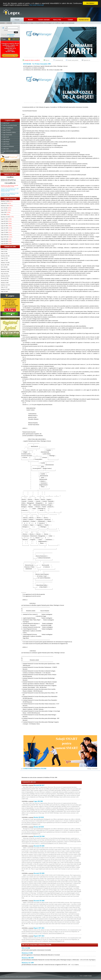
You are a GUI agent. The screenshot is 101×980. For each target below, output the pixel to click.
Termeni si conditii (14, 976)
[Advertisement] (10, 88)
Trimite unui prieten (73, 60)
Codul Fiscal (6, 123)
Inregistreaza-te (11, 34)
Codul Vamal (6, 144)
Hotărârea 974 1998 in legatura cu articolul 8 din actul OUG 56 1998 (8, 180)
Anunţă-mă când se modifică (32, 60)
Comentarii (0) (59, 60)
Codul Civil (6, 137)
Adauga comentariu (92, 769)
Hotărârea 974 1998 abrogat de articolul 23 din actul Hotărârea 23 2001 (9, 186)
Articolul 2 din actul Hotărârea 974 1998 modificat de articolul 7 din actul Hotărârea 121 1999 (10, 194)
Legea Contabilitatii (8, 128)
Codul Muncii (6, 139)
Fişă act (47, 60)
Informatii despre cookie (25, 976)
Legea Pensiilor (7, 130)
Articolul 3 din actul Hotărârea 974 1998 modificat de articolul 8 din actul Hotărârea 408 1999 (10, 190)
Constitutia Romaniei (8, 146)
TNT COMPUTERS (85, 976)
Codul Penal (6, 142)
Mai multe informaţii (37, 5)
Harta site (7, 976)
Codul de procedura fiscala (10, 125)
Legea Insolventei (7, 135)
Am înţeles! (90, 3)
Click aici (11, 36)
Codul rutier (6, 149)
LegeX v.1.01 (75, 976)
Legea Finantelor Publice (9, 132)
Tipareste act (87, 60)
